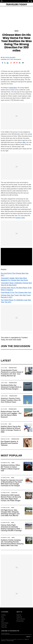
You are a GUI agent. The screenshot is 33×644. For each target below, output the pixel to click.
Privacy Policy (20, 621)
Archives (3, 615)
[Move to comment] (23, 63)
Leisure (3, 619)
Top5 (2, 621)
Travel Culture (5, 623)
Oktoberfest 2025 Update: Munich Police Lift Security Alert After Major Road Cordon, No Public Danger (11, 498)
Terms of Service (21, 619)
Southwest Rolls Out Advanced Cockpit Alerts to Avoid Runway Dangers (11, 387)
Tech (10, 424)
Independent (13, 88)
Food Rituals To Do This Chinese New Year (16, 292)
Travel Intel (4, 627)
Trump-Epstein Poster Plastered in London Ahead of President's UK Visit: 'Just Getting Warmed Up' (12, 373)
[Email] (20, 63)
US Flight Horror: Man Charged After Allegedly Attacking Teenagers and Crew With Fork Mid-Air (10, 513)
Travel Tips (14, 493)
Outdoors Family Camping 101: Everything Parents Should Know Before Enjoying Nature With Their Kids (12, 543)
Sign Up (28, 637)
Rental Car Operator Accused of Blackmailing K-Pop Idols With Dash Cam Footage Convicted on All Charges (12, 483)
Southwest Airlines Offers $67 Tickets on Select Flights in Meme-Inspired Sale (10, 468)
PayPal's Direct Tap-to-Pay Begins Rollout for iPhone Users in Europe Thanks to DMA (11, 429)
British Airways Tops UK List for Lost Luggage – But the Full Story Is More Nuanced (11, 414)
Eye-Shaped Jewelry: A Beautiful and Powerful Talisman (9, 443)
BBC (24, 142)
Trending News (13, 368)
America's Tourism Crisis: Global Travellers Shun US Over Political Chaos (11, 400)
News (16, 31)
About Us (19, 615)
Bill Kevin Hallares (9, 57)
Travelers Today (20, 218)
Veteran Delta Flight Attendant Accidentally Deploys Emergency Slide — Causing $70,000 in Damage (11, 528)
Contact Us (19, 617)
